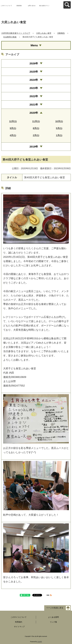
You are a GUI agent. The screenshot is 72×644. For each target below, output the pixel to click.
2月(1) (36, 135)
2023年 (34, 88)
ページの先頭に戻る (55, 608)
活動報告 (61, 33)
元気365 (40, 642)
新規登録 (19, 6)
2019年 (34, 147)
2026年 (34, 63)
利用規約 (19, 622)
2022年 (34, 96)
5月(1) (59, 128)
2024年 (34, 80)
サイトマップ (19, 627)
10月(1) (59, 121)
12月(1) (13, 121)
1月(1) (59, 135)
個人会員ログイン (44, 6)
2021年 (34, 105)
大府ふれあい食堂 (44, 33)
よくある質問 (53, 617)
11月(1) (36, 121)
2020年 (34, 113)
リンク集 (53, 622)
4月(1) (13, 135)
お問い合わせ (32, 6)
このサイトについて (6, 6)
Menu (34, 45)
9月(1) (13, 128)
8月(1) (36, 128)
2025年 (34, 72)
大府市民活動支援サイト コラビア (16, 33)
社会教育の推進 (10, 37)
